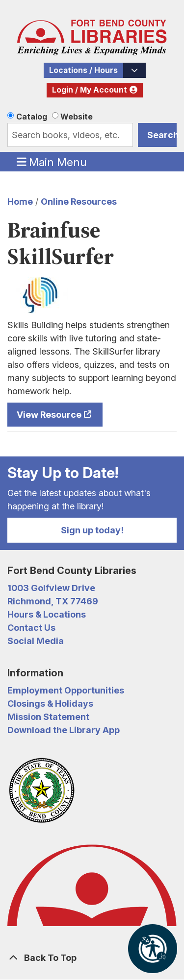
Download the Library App (64, 730)
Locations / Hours (83, 70)
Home (20, 202)
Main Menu (52, 162)
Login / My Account (90, 90)
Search (162, 135)
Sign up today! (92, 530)
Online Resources (79, 202)
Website (77, 117)
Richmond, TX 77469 (53, 601)
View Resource (49, 415)
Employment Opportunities (66, 690)
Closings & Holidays (50, 704)
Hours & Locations (47, 614)
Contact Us (31, 628)
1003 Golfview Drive (51, 588)
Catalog (32, 117)
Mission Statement (48, 717)
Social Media (36, 641)
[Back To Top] (92, 958)
